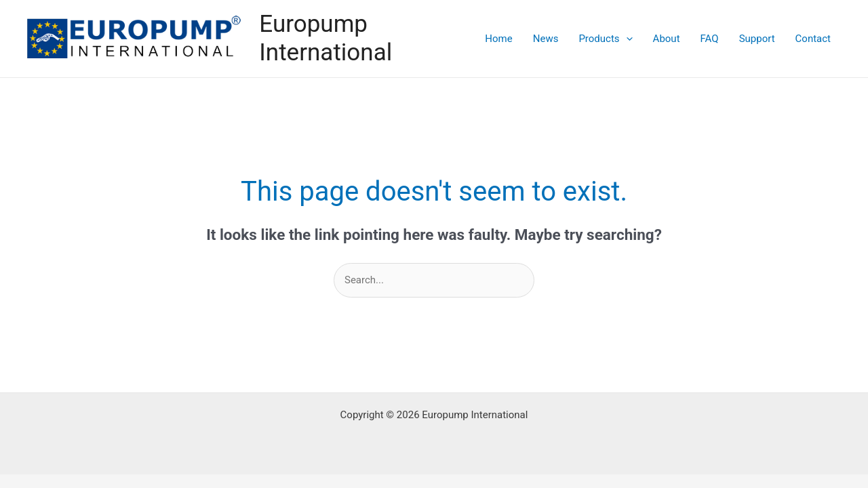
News (546, 39)
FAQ (710, 39)
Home (498, 39)
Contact (813, 39)
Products (605, 39)
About (667, 39)
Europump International (325, 38)
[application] (626, 39)
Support (757, 39)
